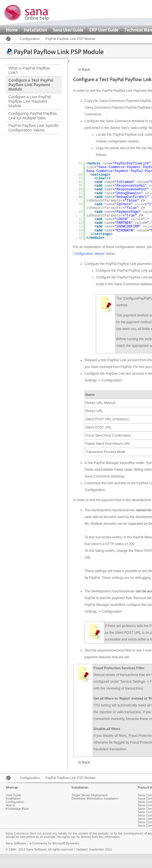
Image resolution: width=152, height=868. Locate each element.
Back (86, 70)
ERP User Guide (104, 30)
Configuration (30, 39)
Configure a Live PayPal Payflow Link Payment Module (30, 101)
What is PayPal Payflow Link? (29, 70)
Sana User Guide (68, 30)
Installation (35, 30)
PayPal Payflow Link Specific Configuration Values (34, 128)
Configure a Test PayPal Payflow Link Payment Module (31, 85)
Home (12, 30)
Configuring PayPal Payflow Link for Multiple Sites (33, 116)
